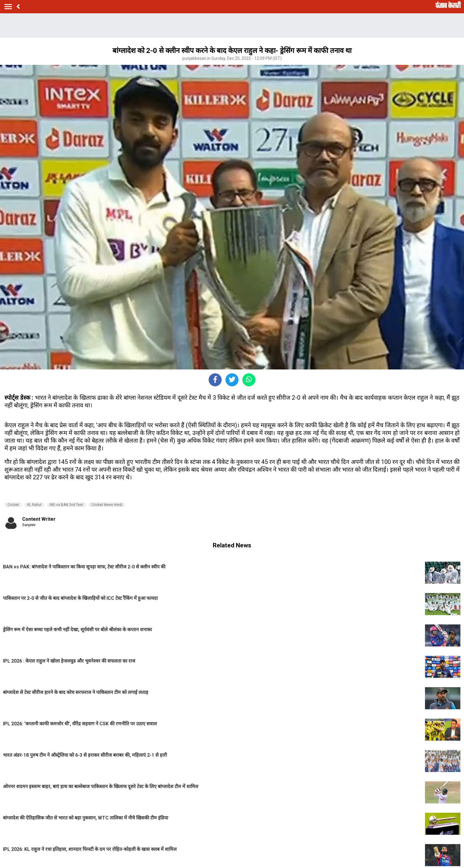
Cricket (13, 505)
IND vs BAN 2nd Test (66, 505)
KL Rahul (34, 505)
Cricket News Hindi (107, 505)
